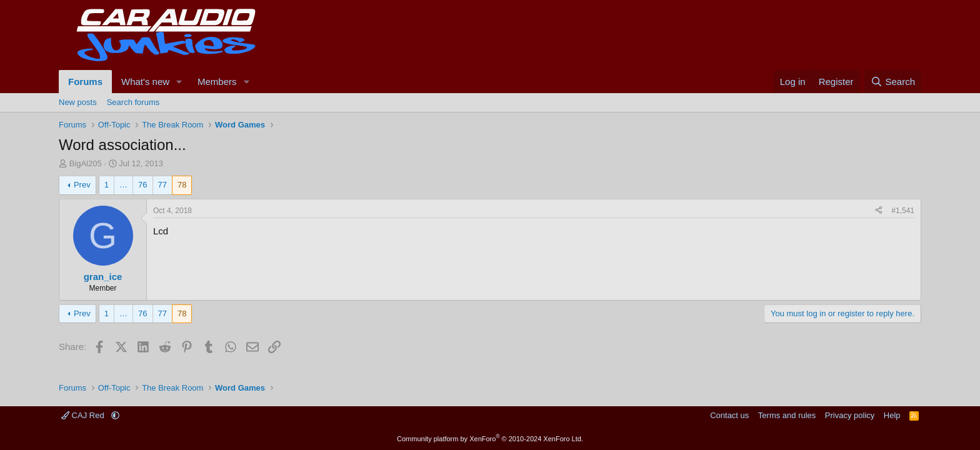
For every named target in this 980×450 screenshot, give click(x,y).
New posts (78, 102)
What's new (145, 82)
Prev (82, 185)
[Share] (879, 211)
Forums (85, 82)
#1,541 (903, 211)
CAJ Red (84, 415)
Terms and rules (787, 415)
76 (142, 185)
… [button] (123, 185)
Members (217, 82)
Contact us (729, 415)
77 (162, 185)
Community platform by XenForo (490, 439)
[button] (179, 82)
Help (892, 415)
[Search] (893, 82)
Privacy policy (850, 415)
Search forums (133, 102)
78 (182, 185)
